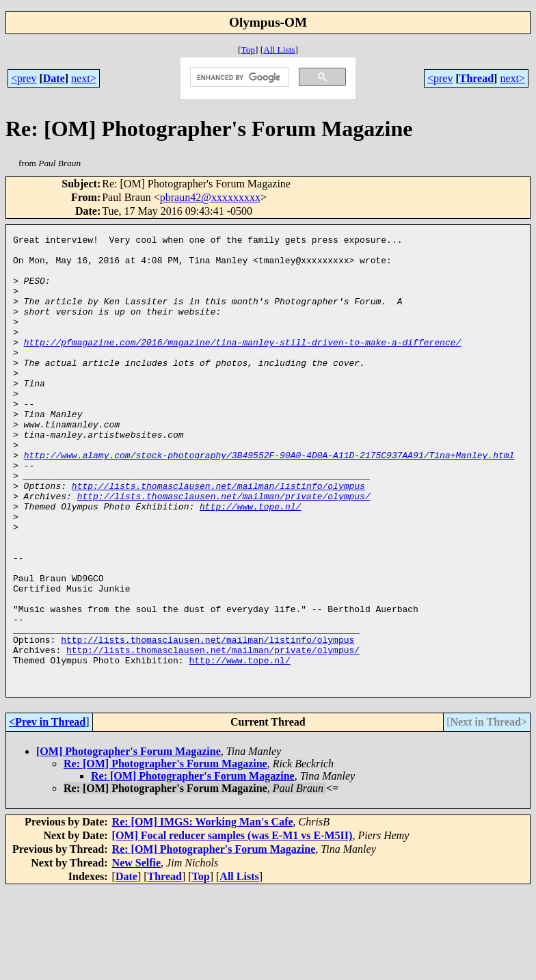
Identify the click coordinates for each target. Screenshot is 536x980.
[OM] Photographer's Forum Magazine (129, 842)
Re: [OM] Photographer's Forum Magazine (165, 854)
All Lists (279, 50)
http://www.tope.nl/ (250, 561)
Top (248, 50)
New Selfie (137, 953)
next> (84, 78)
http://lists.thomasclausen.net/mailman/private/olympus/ (224, 549)
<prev (24, 78)
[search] (238, 77)
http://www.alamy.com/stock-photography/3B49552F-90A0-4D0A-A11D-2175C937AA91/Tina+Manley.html (269, 500)
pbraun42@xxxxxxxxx (210, 197)
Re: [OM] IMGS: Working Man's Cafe (203, 912)
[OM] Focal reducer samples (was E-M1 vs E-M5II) (232, 926)
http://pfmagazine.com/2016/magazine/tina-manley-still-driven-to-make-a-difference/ (243, 365)
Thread (477, 78)
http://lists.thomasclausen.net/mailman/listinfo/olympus (218, 537)
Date (54, 78)
